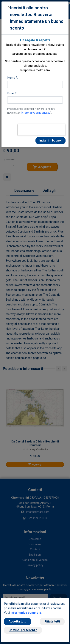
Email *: (12, 93)
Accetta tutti (17, 621)
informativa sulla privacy (36, 113)
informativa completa (26, 613)
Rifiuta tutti (52, 621)
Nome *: (13, 78)
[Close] (9, 7)
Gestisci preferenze (23, 630)
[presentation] (42, 130)
